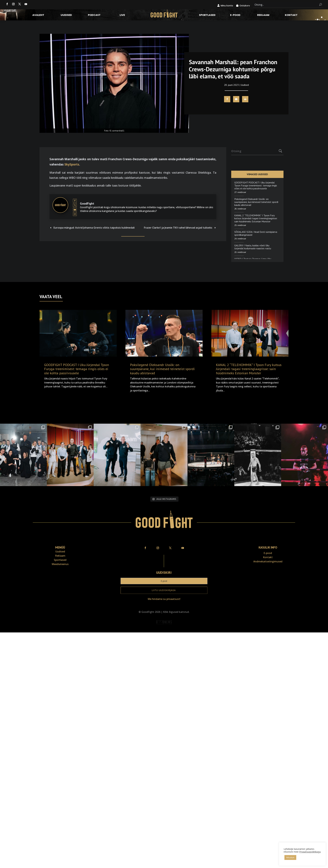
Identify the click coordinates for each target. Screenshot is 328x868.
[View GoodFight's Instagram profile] (75, 214)
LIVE (122, 15)
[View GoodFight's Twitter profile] (75, 205)
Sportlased (207, 15)
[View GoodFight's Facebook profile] (75, 201)
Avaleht (38, 15)
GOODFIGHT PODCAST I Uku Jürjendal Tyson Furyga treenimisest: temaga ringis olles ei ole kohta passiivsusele (256, 185)
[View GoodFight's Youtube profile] (75, 210)
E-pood (235, 15)
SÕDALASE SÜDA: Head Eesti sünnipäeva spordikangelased (256, 233)
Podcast (94, 15)
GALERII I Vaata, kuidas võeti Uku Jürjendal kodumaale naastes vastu (253, 247)
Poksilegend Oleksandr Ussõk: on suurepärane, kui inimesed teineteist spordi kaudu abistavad (256, 202)
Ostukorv (245, 6)
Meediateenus (60, 564)
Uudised (66, 15)
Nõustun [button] (290, 857)
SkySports (72, 164)
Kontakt (291, 15)
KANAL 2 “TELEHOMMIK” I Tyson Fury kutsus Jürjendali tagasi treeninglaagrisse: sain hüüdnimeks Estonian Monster (256, 218)
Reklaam (263, 15)
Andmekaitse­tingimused (268, 561)
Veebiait (164, 630)
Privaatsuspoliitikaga (310, 852)
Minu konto (227, 6)
